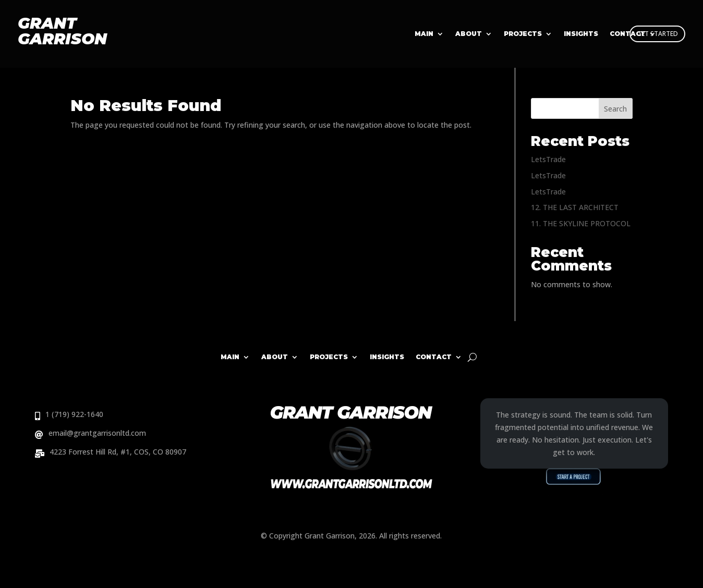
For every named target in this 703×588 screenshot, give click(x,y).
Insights (387, 357)
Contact (434, 357)
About (469, 34)
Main (424, 34)
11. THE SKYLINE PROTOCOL (581, 223)
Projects (523, 34)
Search (615, 109)
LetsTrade (548, 159)
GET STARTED (657, 34)
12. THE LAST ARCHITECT (575, 207)
